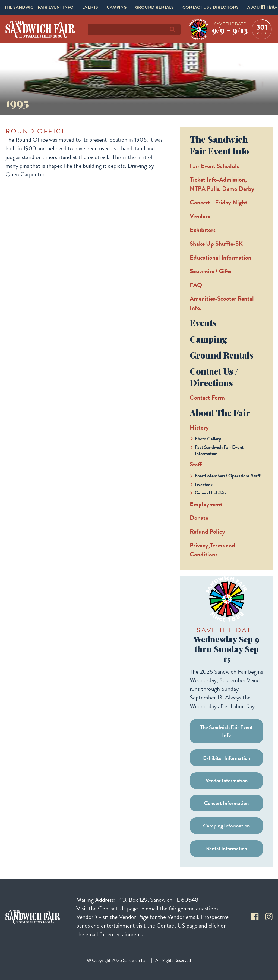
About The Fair (220, 413)
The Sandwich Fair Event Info (39, 7)
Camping (117, 7)
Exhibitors (203, 230)
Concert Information (226, 803)
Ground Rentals (154, 7)
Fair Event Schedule (215, 166)
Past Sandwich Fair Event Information (219, 450)
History (199, 427)
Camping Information (226, 826)
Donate (199, 518)
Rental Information (227, 848)
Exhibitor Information (227, 758)
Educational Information (221, 257)
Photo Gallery (208, 439)
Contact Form (207, 397)
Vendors (200, 216)
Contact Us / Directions (211, 7)
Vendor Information (227, 780)
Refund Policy (207, 531)
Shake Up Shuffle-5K (216, 244)
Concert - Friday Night (219, 202)
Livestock (204, 484)
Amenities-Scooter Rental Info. (222, 303)
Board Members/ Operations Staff (228, 476)
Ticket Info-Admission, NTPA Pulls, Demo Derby (222, 184)
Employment (206, 504)
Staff (196, 464)
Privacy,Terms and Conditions (212, 550)
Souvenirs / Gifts (211, 271)
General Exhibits (211, 493)
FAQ (196, 285)
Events (90, 7)
